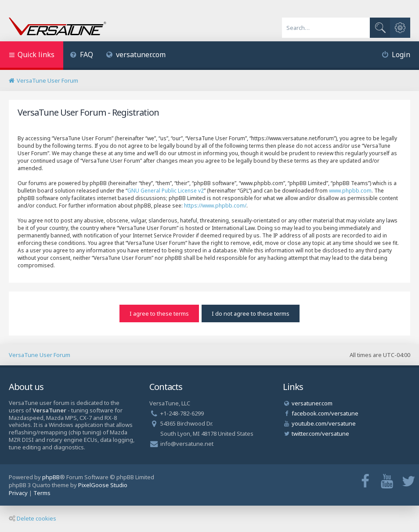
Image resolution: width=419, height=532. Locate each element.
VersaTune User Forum (40, 355)
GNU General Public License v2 (166, 191)
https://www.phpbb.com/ (215, 206)
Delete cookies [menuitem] (33, 518)
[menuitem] (81, 56)
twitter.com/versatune (320, 434)
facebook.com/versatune (325, 413)
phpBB (51, 477)
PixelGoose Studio (103, 485)
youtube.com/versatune (324, 423)
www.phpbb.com (350, 191)
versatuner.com (136, 55)
